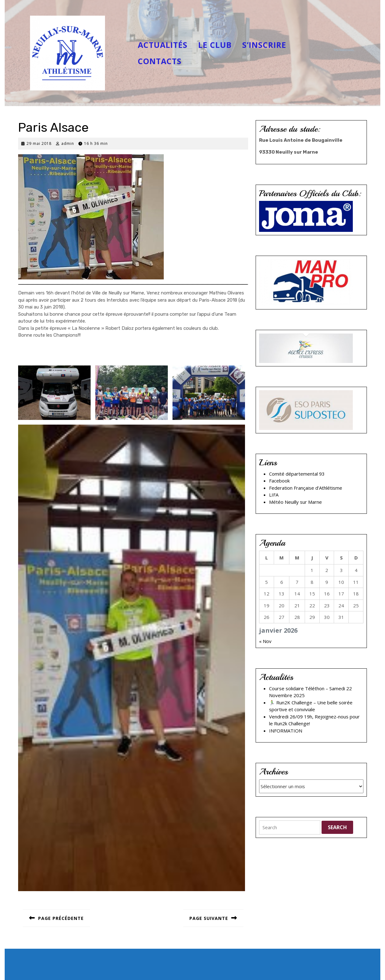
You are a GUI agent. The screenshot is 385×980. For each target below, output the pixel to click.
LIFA (274, 495)
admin (68, 143)
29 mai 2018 (39, 143)
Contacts (160, 61)
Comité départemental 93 (297, 474)
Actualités (163, 45)
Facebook (279, 481)
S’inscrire (264, 45)
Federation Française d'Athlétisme (306, 488)
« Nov (265, 641)
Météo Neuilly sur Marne (295, 502)
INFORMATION (286, 731)
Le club (215, 45)
